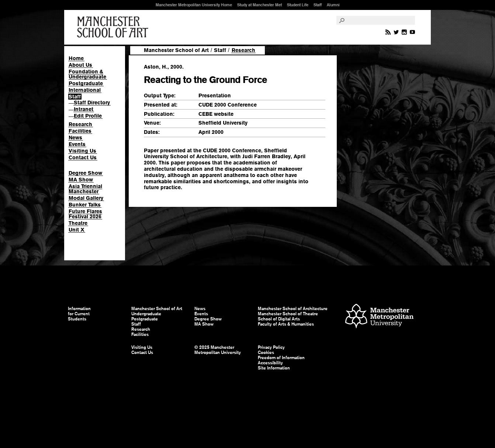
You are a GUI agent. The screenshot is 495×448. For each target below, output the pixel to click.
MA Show (81, 180)
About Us (80, 65)
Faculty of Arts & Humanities (286, 324)
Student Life (298, 5)
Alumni (333, 5)
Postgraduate (86, 83)
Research (80, 124)
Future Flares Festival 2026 (85, 214)
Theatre (78, 223)
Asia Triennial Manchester (85, 189)
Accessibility (270, 363)
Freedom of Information (281, 358)
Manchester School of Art (114, 27)
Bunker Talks (85, 205)
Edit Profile (88, 116)
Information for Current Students (79, 314)
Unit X (77, 230)
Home (76, 58)
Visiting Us (82, 151)
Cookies (266, 353)
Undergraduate (146, 314)
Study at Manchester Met (259, 5)
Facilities (80, 131)
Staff (318, 5)
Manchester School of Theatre (288, 314)
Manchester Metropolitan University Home (194, 5)
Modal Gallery (86, 198)
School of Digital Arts (279, 319)
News (75, 138)
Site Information (274, 368)
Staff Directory (92, 103)
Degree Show (85, 173)
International (85, 90)
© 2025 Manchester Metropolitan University (218, 350)
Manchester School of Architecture (293, 309)
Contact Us (83, 157)
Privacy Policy (271, 347)
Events (77, 144)
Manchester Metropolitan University (379, 317)
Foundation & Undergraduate (87, 74)
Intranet (84, 109)
